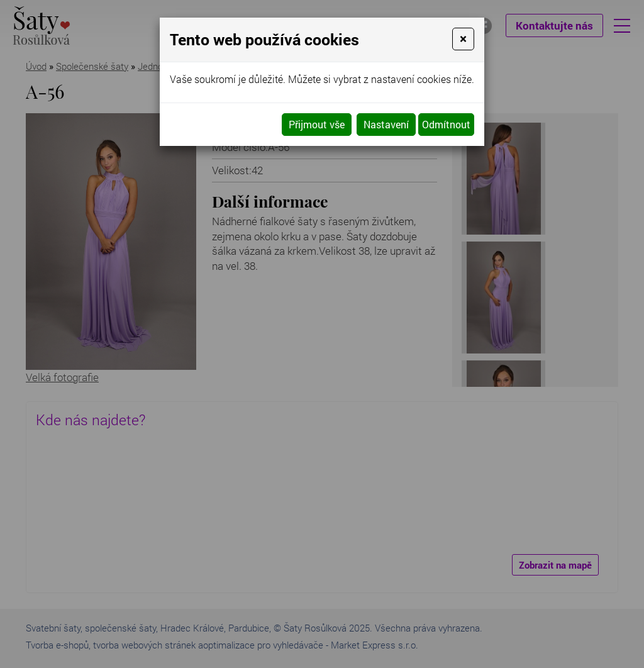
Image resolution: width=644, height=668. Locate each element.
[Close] (463, 39)
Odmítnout (446, 124)
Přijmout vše (317, 124)
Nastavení (386, 124)
